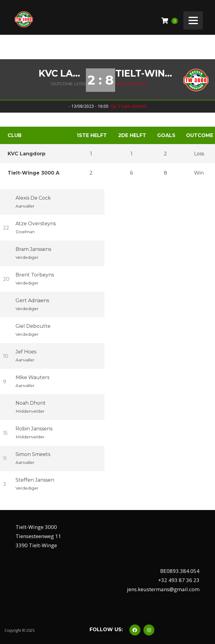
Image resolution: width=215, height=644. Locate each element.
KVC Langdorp (62, 74)
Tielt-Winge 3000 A (146, 74)
